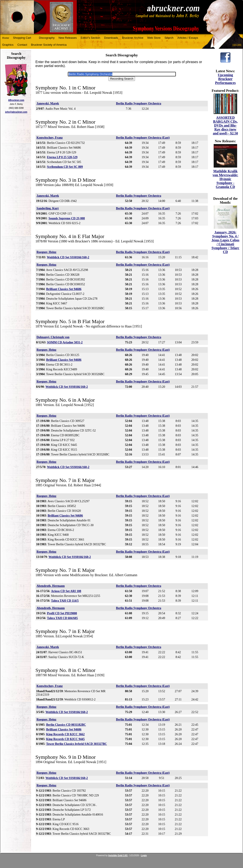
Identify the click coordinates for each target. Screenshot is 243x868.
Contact (22, 45)
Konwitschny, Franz (50, 138)
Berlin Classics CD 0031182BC (66, 725)
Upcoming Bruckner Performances (225, 79)
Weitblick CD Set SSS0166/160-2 (68, 257)
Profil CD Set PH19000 (62, 613)
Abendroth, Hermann (51, 586)
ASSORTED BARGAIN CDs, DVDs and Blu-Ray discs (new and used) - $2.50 (225, 125)
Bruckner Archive (133, 38)
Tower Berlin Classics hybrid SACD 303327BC (77, 744)
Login (144, 855)
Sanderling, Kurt (48, 208)
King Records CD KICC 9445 (65, 739)
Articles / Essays (188, 38)
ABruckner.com (16, 100)
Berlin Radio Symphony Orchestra (139, 103)
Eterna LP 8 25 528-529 (62, 157)
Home (6, 38)
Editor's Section (90, 38)
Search (169, 38)
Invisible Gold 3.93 (118, 855)
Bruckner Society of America (49, 45)
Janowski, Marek (48, 103)
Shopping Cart (22, 38)
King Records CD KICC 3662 (65, 734)
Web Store (154, 38)
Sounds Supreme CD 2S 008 (67, 218)
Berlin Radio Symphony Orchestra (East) (143, 138)
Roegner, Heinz (46, 252)
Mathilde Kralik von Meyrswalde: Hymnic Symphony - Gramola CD (225, 179)
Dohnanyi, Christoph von (53, 337)
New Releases (68, 38)
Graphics (8, 45)
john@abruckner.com (16, 112)
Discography (47, 38)
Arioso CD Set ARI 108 (66, 591)
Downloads (111, 38)
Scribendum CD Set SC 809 (65, 167)
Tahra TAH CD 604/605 (62, 618)
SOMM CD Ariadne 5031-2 (65, 342)
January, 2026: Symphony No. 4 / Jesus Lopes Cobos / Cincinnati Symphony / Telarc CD (225, 242)
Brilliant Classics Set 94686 (64, 289)
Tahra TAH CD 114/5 (65, 601)
